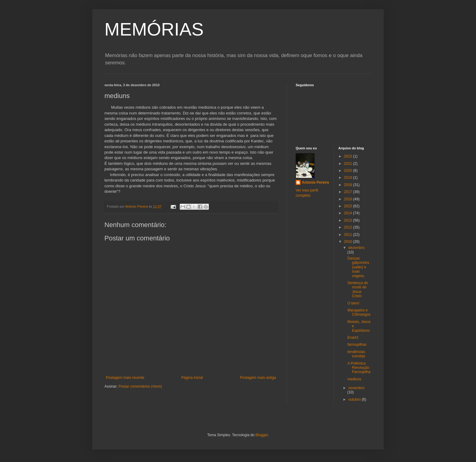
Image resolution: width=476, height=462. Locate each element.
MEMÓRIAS (154, 29)
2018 (348, 185)
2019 (348, 178)
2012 (348, 227)
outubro (355, 399)
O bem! (353, 303)
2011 (348, 235)
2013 (348, 220)
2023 (348, 156)
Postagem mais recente (125, 378)
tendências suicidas (356, 354)
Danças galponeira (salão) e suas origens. (358, 267)
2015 (348, 206)
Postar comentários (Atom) (140, 386)
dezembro (356, 248)
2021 (348, 164)
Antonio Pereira (315, 182)
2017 (348, 192)
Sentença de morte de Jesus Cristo (357, 289)
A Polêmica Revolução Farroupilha (359, 368)
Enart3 (353, 338)
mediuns (354, 379)
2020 (348, 171)
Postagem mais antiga (258, 378)
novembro (356, 388)
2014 (348, 213)
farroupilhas (357, 345)
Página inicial (192, 378)
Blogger (262, 435)
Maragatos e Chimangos (359, 312)
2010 (348, 242)
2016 (348, 199)
